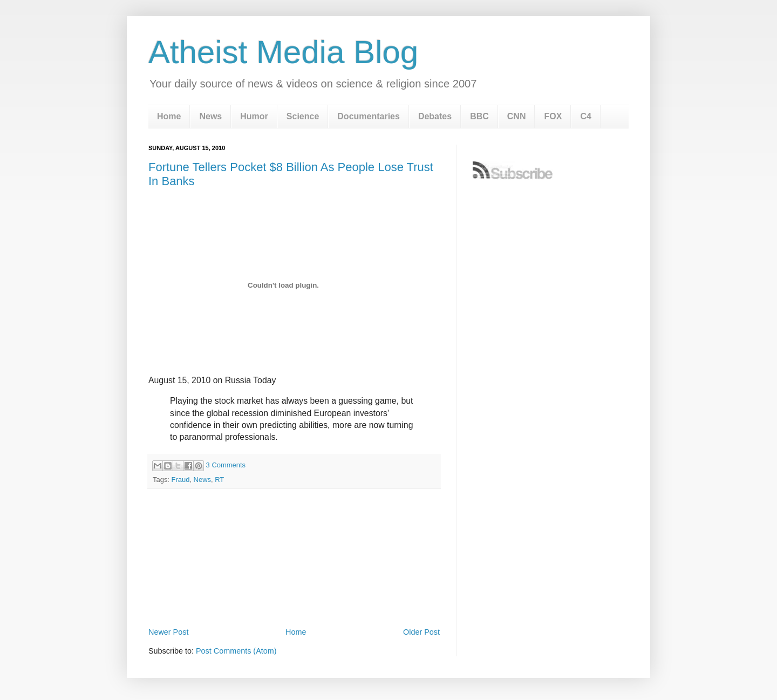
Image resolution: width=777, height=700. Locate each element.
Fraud (181, 480)
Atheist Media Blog (283, 52)
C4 (585, 116)
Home (169, 116)
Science (303, 116)
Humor (254, 116)
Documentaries (369, 116)
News (210, 116)
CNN (517, 116)
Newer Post (168, 632)
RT (219, 480)
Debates (435, 116)
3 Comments (226, 465)
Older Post (421, 632)
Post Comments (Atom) (236, 651)
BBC (479, 116)
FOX (553, 116)
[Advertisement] (294, 595)
